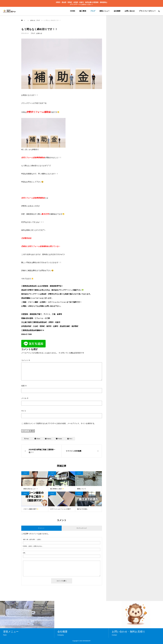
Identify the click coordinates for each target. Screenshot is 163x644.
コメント (26, 360)
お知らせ (39, 33)
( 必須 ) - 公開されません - (33, 546)
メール (25, 398)
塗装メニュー (105, 11)
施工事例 (83, 11)
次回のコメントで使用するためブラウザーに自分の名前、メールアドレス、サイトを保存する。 (60, 423)
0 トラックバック (82, 528)
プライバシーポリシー (147, 11)
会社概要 (117, 11)
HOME (73, 11)
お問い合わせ (130, 11)
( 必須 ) (32, 539)
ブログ (93, 11)
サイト (24, 411)
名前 (24, 386)
